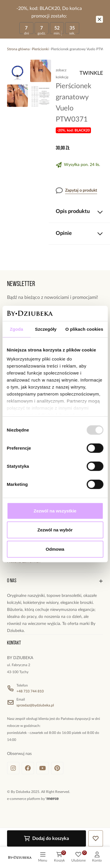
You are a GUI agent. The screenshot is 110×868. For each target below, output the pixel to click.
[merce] (52, 799)
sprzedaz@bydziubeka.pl (35, 705)
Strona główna (18, 49)
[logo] (20, 857)
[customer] (97, 857)
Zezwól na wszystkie (55, 511)
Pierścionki (40, 49)
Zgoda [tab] (16, 329)
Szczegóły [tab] (46, 329)
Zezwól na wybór (55, 530)
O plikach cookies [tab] (84, 329)
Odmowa (55, 549)
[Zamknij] (99, 19)
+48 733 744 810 (30, 691)
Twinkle (91, 73)
